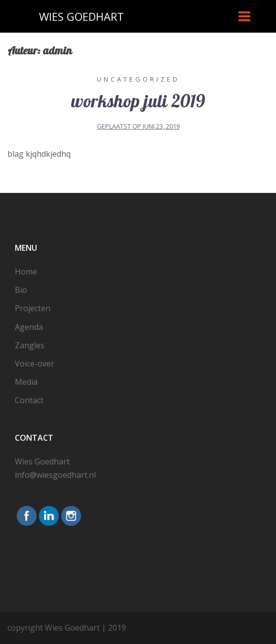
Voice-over (35, 364)
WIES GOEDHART (81, 16)
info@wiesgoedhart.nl (55, 475)
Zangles (30, 345)
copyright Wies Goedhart (54, 628)
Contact (29, 400)
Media (26, 382)
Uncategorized (138, 79)
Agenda (29, 327)
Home (26, 272)
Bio (21, 290)
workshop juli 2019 (138, 102)
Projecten (33, 308)
